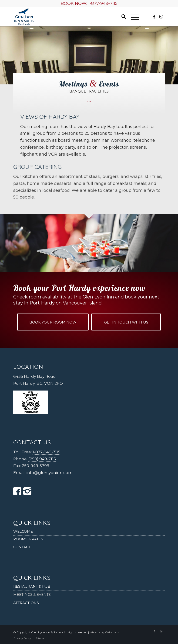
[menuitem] (121, 17)
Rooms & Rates (28, 539)
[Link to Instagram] (161, 17)
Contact (22, 547)
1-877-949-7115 (103, 3)
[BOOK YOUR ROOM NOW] (53, 322)
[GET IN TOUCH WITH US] (126, 322)
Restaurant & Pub (32, 586)
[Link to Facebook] (154, 17)
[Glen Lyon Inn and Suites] (74, 17)
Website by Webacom (104, 632)
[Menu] (133, 17)
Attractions (26, 603)
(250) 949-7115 (42, 459)
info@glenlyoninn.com (49, 473)
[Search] (121, 17)
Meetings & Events (32, 594)
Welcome (23, 531)
